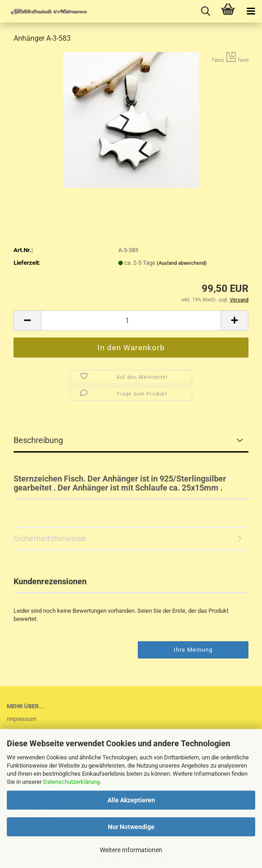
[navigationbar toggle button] (251, 11)
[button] (27, 321)
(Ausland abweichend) (182, 263)
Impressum (22, 719)
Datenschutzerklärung (71, 782)
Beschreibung (38, 440)
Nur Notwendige (131, 827)
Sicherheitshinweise (50, 538)
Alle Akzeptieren (131, 800)
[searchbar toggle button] (205, 11)
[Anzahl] (131, 321)
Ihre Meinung (193, 650)
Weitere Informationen (131, 850)
